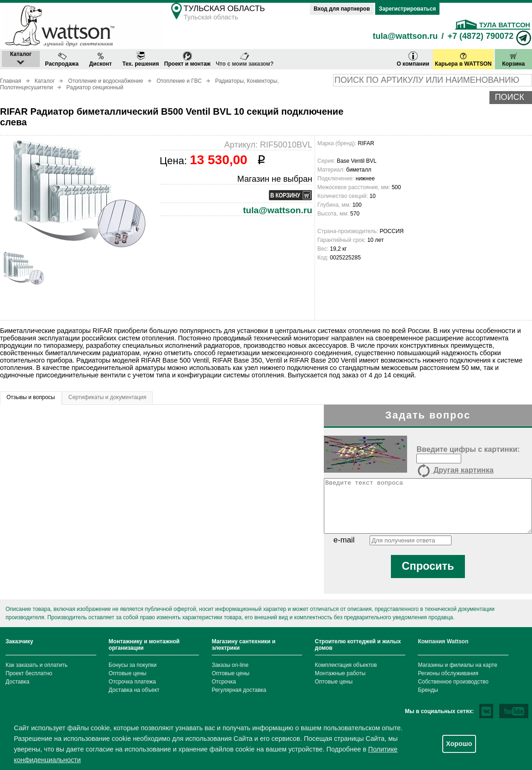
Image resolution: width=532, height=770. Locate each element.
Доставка (18, 682)
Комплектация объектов (346, 665)
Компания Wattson (443, 641)
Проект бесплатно (29, 673)
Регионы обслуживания (448, 673)
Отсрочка (224, 682)
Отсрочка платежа (132, 682)
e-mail (344, 540)
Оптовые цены (128, 673)
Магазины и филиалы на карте (457, 665)
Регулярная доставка (239, 690)
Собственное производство (453, 682)
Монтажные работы (340, 673)
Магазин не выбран (275, 179)
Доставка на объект (134, 690)
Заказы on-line (230, 665)
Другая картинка (455, 471)
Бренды (428, 690)
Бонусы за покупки (133, 665)
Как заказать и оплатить (37, 665)
